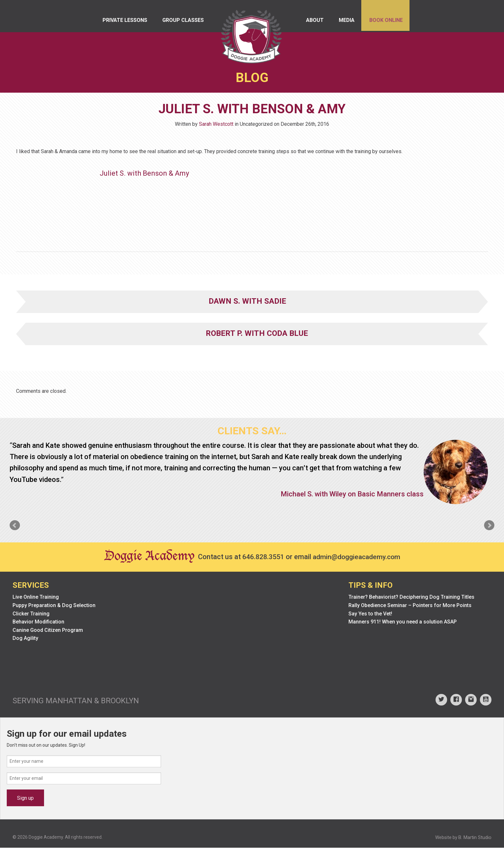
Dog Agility (25, 640)
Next (489, 527)
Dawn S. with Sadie (247, 302)
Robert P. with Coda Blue (257, 335)
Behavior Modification (38, 623)
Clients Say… (252, 432)
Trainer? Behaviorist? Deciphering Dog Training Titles (411, 599)
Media (342, 22)
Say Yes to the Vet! (370, 615)
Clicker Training (31, 615)
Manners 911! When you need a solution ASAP (403, 623)
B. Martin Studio (475, 839)
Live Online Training (36, 599)
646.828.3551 (261, 558)
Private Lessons (126, 22)
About (308, 22)
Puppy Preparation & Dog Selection (54, 607)
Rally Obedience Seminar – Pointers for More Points (410, 607)
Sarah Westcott (216, 125)
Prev (15, 527)
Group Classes (186, 22)
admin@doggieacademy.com (358, 558)
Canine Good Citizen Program (48, 631)
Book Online (384, 22)
